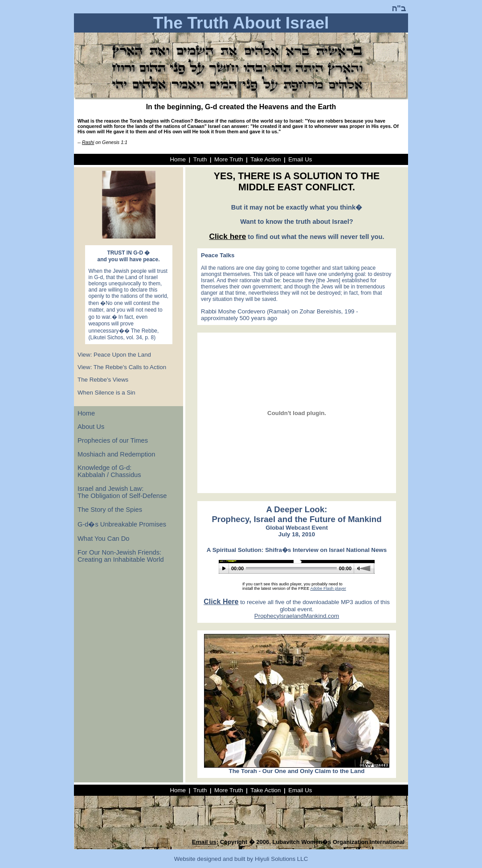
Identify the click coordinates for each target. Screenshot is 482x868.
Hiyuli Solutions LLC (281, 859)
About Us (91, 427)
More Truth (229, 159)
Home (178, 159)
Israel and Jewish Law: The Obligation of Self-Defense (122, 492)
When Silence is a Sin (106, 393)
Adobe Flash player (328, 588)
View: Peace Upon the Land (114, 355)
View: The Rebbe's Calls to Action (122, 367)
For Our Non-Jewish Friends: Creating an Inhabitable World (121, 556)
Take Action (266, 159)
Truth (200, 159)
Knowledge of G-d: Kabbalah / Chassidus (109, 471)
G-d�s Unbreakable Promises (122, 524)
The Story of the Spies (110, 510)
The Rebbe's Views (103, 380)
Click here (227, 236)
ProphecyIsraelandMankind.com (297, 616)
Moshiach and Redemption (116, 454)
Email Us (300, 159)
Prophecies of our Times (113, 440)
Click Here (221, 602)
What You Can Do (104, 539)
